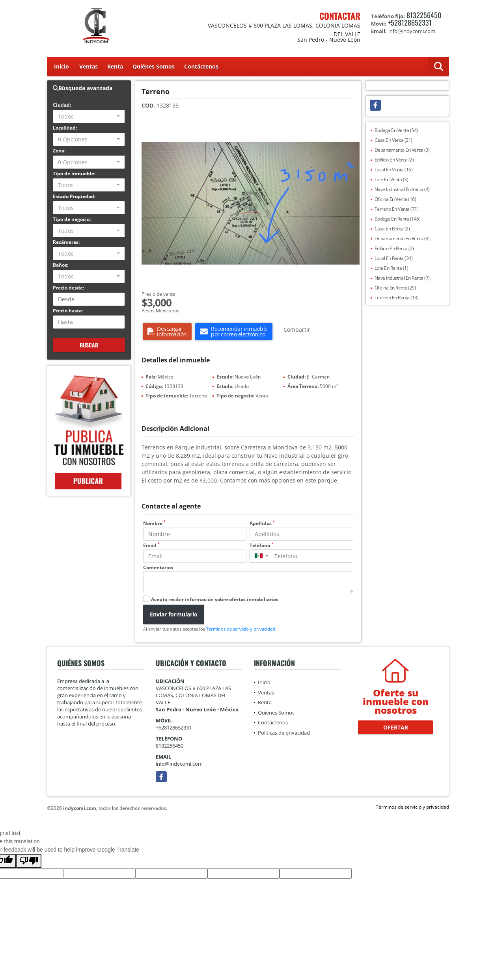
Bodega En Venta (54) (396, 130)
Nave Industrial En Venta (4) (402, 189)
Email (151, 545)
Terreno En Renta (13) (397, 298)
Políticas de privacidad (284, 733)
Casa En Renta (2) (392, 229)
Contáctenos (201, 66)
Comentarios (158, 567)
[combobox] (89, 116)
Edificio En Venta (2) (394, 160)
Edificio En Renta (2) (394, 248)
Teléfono (261, 545)
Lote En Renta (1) (392, 268)
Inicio (62, 66)
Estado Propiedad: (74, 196)
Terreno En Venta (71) (397, 209)
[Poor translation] (29, 861)
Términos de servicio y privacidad (241, 629)
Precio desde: (68, 288)
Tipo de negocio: (72, 219)
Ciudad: (62, 105)
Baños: (61, 265)
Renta (115, 66)
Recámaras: (66, 242)
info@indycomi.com (179, 764)
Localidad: (65, 128)
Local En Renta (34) (394, 258)
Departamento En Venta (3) (402, 150)
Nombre (154, 523)
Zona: (59, 151)
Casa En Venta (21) (393, 140)
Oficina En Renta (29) (395, 288)
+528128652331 (410, 22)
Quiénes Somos (154, 66)
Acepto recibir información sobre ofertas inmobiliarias (215, 599)
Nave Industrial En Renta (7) (402, 278)
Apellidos (262, 523)
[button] (352, 129)
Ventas (89, 66)
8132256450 (424, 15)
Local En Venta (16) (394, 170)
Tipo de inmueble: (74, 174)
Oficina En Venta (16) (395, 199)
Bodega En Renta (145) (398, 219)
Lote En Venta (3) (392, 179)
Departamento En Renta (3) (402, 239)
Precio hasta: (68, 311)
